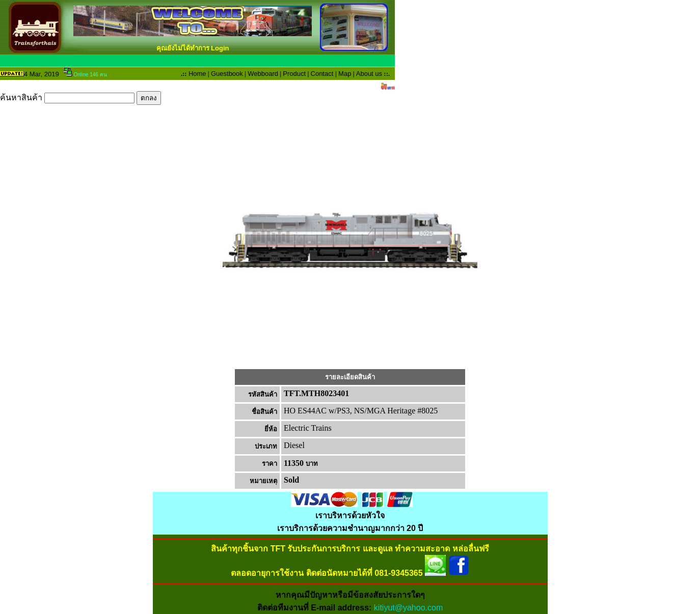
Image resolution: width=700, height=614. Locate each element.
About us (369, 74)
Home (197, 74)
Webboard (263, 74)
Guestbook (227, 74)
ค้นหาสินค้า (80, 97)
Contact (322, 74)
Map (345, 74)
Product (294, 74)
